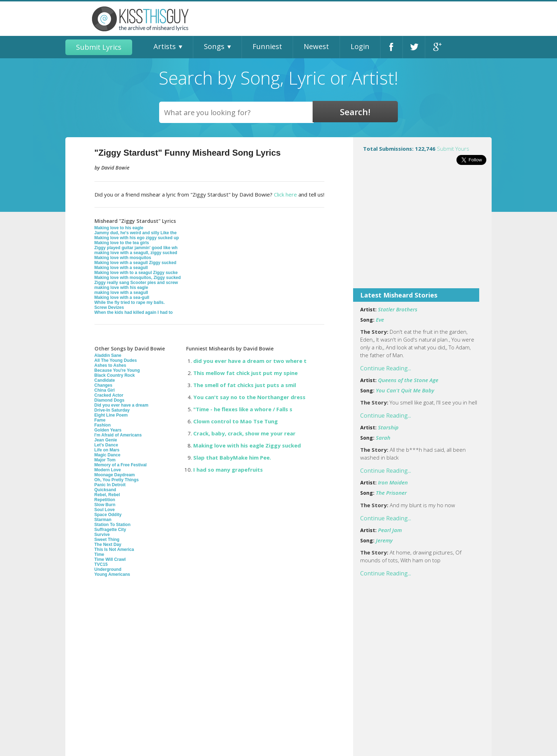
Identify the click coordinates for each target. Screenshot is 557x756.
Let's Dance (106, 445)
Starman (103, 520)
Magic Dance (107, 455)
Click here (285, 194)
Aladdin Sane (108, 355)
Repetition (105, 500)
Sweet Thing (107, 540)
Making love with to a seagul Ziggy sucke (136, 273)
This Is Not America (114, 549)
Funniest (267, 46)
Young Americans (112, 574)
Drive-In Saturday (112, 410)
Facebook (391, 47)
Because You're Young (117, 370)
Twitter (414, 47)
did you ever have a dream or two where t (250, 361)
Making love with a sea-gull (122, 297)
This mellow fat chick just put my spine (245, 373)
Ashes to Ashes (110, 365)
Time (99, 554)
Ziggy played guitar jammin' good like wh (136, 248)
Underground (108, 569)
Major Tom (105, 460)
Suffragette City (110, 530)
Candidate (105, 380)
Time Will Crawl (110, 559)
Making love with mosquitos (123, 258)
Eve (380, 320)
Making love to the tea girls (122, 243)
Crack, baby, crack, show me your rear (244, 433)
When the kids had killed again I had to (134, 312)
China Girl (105, 390)
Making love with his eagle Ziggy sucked (247, 445)
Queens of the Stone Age (408, 380)
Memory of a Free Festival (121, 465)
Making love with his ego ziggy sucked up (137, 238)
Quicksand (105, 490)
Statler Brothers (398, 309)
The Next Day (108, 545)
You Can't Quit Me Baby (405, 390)
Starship (388, 427)
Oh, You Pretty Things (117, 480)
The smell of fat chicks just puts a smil (245, 385)
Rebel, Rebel (107, 495)
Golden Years (108, 430)
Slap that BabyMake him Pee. (232, 457)
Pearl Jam (390, 530)
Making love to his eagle (119, 228)
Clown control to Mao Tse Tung (236, 421)
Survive (102, 535)
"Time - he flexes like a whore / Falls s (243, 409)
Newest (316, 46)
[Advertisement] (422, 231)
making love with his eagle (121, 288)
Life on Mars (107, 450)
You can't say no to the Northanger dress (249, 397)
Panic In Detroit (110, 485)
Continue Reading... (386, 368)
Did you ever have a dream (121, 405)
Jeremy (384, 540)
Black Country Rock (115, 375)
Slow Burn (105, 505)
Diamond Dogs (110, 400)
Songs (214, 46)
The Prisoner (391, 493)
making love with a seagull (121, 293)
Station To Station (113, 525)
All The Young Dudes (116, 360)
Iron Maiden (393, 482)
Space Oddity (108, 515)
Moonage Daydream (115, 475)
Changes (104, 385)
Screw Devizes (109, 307)
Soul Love (105, 510)
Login (360, 46)
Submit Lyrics (99, 47)
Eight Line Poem (111, 415)
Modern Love (108, 470)
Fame (100, 420)
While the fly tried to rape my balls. (130, 302)
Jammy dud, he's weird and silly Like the (136, 233)
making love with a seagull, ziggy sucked (136, 253)
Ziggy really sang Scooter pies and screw (136, 283)
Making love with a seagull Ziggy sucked (136, 263)
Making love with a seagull (121, 268)
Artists (165, 46)
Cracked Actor (109, 395)
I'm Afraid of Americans (118, 435)
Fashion (103, 425)
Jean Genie (106, 440)
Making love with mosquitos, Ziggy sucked (138, 278)
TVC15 (101, 564)
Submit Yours (453, 149)
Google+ (436, 47)
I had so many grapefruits (228, 470)
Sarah (383, 438)
